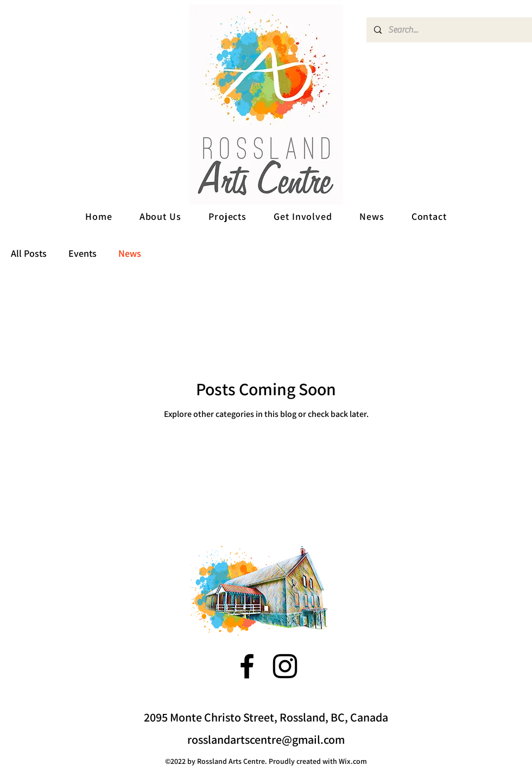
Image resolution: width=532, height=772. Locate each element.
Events (83, 253)
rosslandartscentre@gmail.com (266, 739)
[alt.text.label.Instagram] (285, 666)
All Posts (29, 253)
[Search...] (449, 30)
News (130, 253)
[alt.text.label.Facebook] (247, 666)
